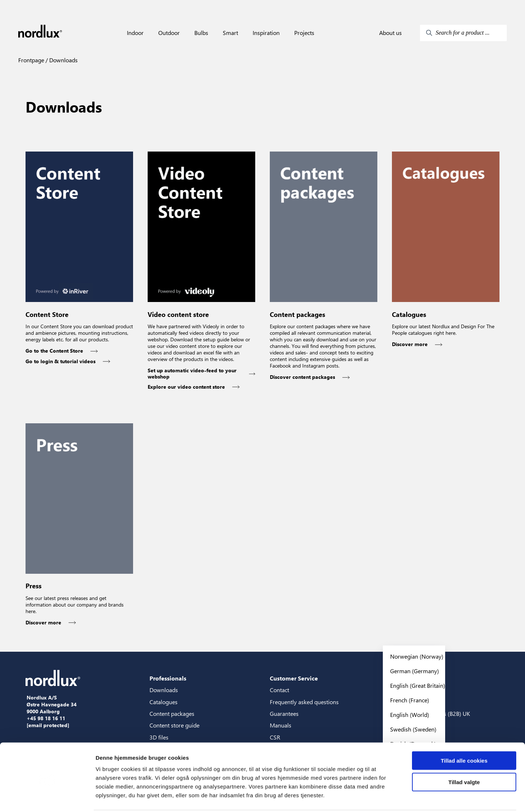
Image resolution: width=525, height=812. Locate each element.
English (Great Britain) (418, 685)
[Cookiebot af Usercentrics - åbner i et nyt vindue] (47, 798)
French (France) (410, 700)
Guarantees (284, 713)
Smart (230, 33)
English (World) (410, 715)
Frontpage (31, 60)
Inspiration (266, 33)
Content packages (172, 713)
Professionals (168, 678)
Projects (304, 33)
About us (390, 33)
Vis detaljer (379, 798)
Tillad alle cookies (464, 733)
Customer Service (294, 678)
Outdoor (169, 33)
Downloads (63, 60)
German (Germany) (415, 671)
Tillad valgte (464, 755)
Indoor (135, 33)
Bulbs (201, 33)
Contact (279, 690)
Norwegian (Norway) (417, 656)
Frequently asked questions (304, 702)
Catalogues (164, 702)
